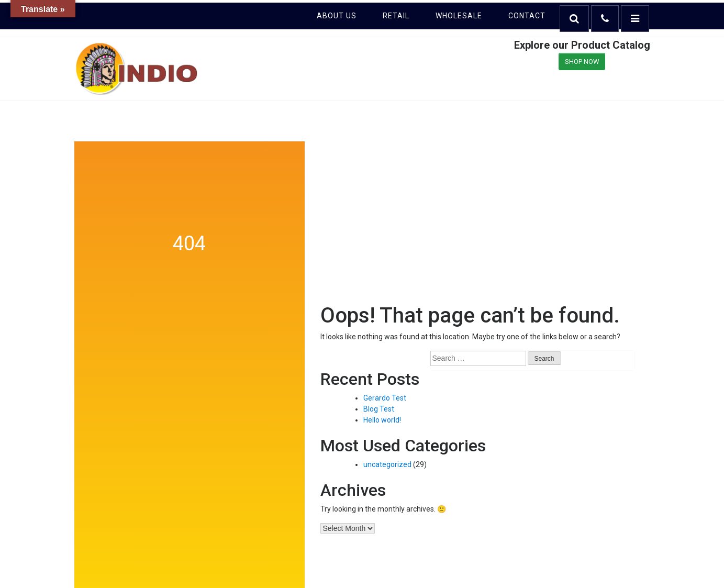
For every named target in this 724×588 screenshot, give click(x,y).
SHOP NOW (582, 62)
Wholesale (459, 16)
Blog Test (379, 409)
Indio (137, 69)
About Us (337, 16)
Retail (396, 16)
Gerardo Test (385, 398)
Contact (527, 16)
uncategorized (387, 464)
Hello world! (382, 420)
